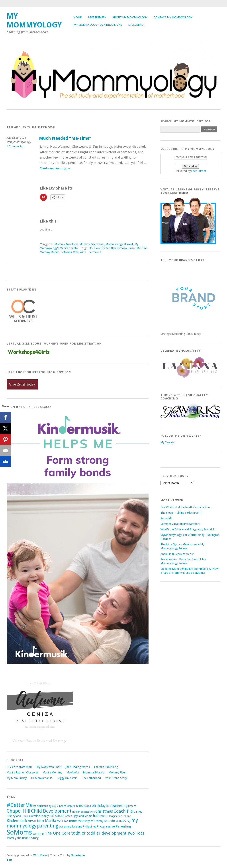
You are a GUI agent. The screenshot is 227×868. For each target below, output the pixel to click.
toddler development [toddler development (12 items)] (106, 833)
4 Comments (15, 146)
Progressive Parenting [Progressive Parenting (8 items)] (114, 826)
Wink (83, 252)
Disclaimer (136, 25)
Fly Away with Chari (49, 767)
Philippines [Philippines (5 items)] (89, 827)
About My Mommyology (130, 17)
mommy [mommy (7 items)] (84, 821)
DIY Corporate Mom (20, 767)
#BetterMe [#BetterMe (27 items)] (20, 805)
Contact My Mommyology (173, 17)
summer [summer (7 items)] (38, 833)
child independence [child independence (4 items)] (83, 812)
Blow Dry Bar (102, 248)
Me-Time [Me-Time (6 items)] (63, 821)
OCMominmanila (42, 778)
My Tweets (167, 442)
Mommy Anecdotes (67, 244)
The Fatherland (91, 778)
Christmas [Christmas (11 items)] (104, 811)
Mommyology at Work (120, 244)
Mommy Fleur (117, 772)
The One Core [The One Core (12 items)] (58, 833)
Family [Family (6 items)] (45, 816)
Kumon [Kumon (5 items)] (32, 821)
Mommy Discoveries (92, 244)
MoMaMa (73, 772)
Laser (132, 248)
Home (78, 17)
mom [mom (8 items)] (73, 821)
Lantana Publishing (106, 767)
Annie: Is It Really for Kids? (177, 554)
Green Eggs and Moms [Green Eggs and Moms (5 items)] (78, 816)
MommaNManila (94, 772)
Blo (91, 248)
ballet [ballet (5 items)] (63, 806)
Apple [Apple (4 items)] (55, 806)
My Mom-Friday (17, 778)
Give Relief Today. (22, 384)
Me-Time (142, 248)
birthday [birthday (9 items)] (99, 806)
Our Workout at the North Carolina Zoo (185, 507)
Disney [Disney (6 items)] (138, 812)
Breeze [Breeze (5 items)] (132, 806)
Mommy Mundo (50, 252)
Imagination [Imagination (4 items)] (116, 816)
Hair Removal (119, 248)
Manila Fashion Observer (22, 772)
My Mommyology (34, 20)
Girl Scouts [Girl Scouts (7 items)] (57, 816)
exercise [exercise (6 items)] (34, 816)
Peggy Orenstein (67, 778)
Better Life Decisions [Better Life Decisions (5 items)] (79, 806)
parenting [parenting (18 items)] (48, 826)
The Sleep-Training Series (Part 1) (181, 513)
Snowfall (166, 518)
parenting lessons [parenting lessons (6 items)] (71, 826)
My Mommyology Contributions (98, 25)
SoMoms (66, 252)
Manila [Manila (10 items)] (51, 821)
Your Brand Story (116, 778)
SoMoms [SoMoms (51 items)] (19, 832)
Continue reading (55, 168)
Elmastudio (78, 855)
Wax (76, 252)
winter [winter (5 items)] (10, 838)
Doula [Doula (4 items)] (25, 816)
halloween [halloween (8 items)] (101, 816)
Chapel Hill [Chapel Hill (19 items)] (19, 811)
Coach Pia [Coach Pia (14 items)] (123, 811)
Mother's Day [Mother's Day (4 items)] (123, 821)
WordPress (40, 855)
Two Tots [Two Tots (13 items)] (136, 833)
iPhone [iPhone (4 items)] (127, 816)
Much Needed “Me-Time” (65, 138)
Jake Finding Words (78, 767)
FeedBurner (199, 171)
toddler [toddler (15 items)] (78, 833)
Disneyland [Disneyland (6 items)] (14, 816)
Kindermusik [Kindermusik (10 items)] (17, 821)
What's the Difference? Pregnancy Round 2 (187, 529)
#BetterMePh (97, 17)
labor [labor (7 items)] (41, 821)
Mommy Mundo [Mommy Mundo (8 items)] (103, 821)
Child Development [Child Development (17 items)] (51, 811)
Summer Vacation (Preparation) (180, 524)
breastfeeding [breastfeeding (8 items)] (117, 806)
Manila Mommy (52, 772)
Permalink (95, 252)
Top (9, 860)
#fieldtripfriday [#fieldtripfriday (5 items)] (42, 806)
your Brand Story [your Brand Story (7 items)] (27, 838)
